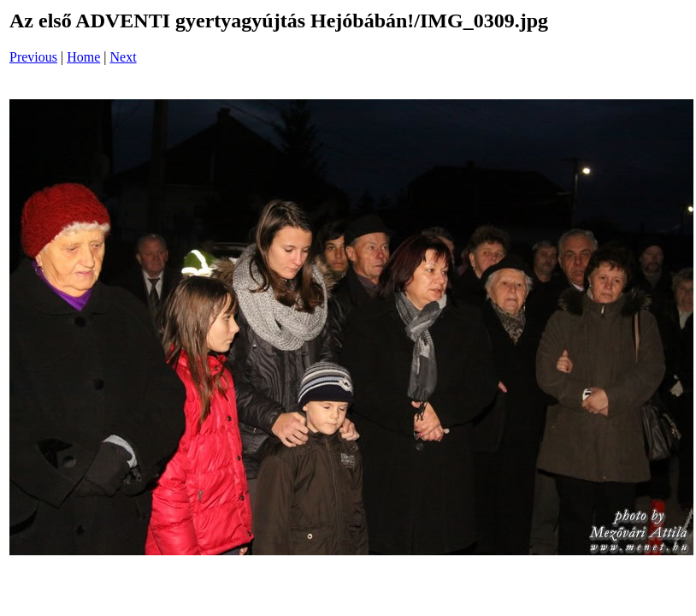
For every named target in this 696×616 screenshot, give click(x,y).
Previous (33, 57)
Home (83, 57)
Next (124, 57)
